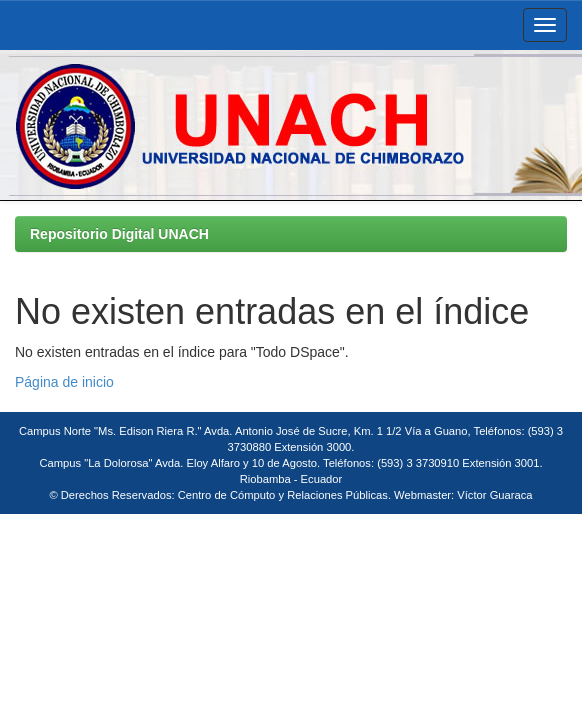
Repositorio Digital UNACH (119, 234)
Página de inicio (64, 382)
